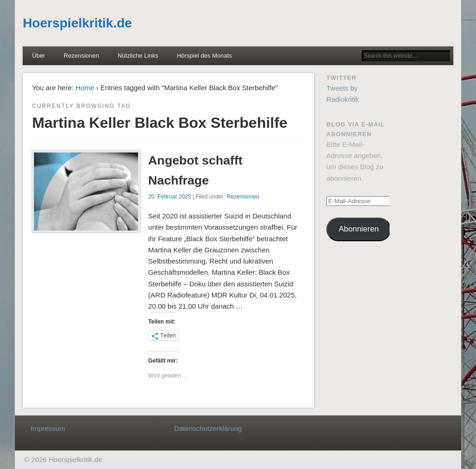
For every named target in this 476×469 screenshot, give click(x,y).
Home (85, 88)
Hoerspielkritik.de (77, 23)
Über (39, 56)
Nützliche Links (138, 56)
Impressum (48, 428)
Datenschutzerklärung (208, 428)
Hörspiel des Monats (204, 56)
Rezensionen (81, 56)
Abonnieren (359, 229)
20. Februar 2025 (170, 197)
